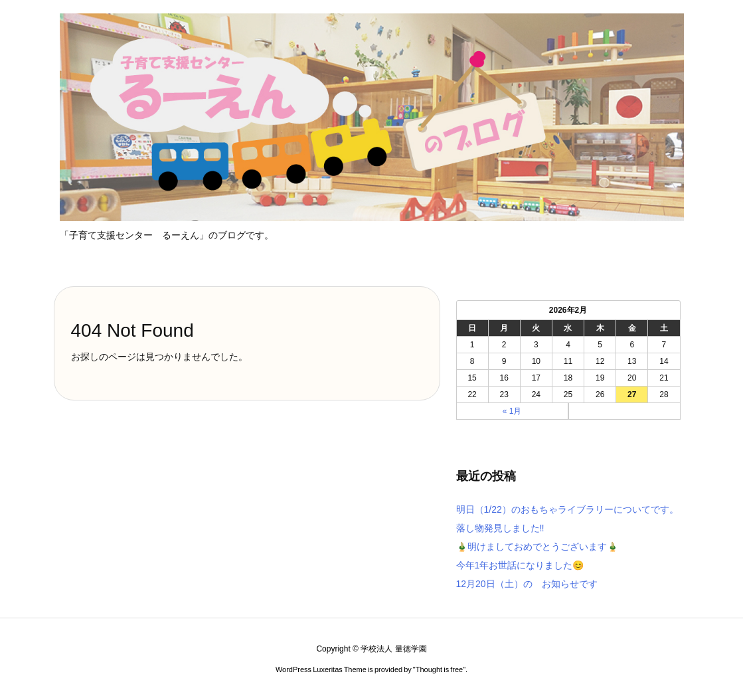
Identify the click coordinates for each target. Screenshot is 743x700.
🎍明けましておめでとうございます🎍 (537, 547)
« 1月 (512, 411)
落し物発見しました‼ (500, 528)
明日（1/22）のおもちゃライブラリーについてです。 (567, 509)
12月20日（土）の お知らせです (527, 584)
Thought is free (439, 669)
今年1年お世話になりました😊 (520, 565)
